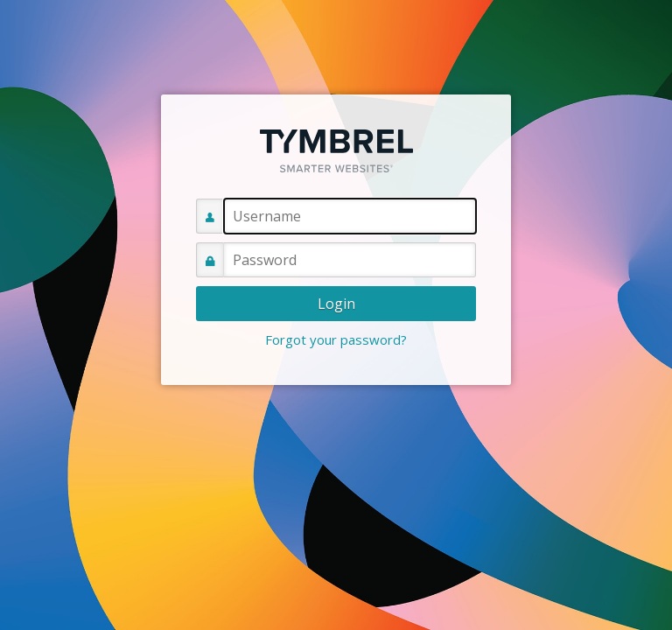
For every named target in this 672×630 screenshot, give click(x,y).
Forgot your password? (336, 339)
